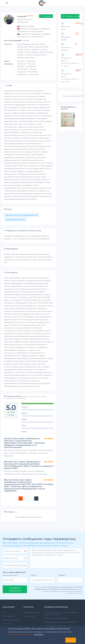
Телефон (62, 575)
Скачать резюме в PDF (71, 96)
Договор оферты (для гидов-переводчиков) (61, 622)
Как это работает (9, 616)
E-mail (33, 575)
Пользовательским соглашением (61, 587)
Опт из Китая (8, 624)
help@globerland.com (32, 612)
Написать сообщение (71, 16)
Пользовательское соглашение (56, 618)
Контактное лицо (10, 575)
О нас (5, 612)
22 (77, 34)
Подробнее (39, 635)
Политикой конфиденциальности (20, 635)
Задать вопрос (29, 616)
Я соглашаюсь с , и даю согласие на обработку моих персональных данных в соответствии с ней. (58, 590)
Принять (71, 640)
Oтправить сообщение (15, 589)
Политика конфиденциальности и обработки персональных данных (61, 613)
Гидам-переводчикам (11, 620)
